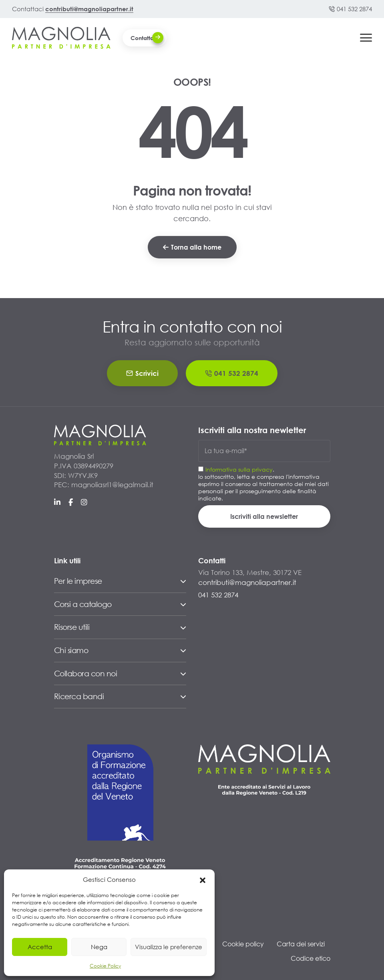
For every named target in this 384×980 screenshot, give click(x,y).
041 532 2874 (350, 9)
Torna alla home (192, 247)
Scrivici (142, 373)
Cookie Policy (105, 966)
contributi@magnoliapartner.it (89, 9)
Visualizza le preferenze (169, 947)
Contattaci (147, 38)
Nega (99, 947)
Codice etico (311, 958)
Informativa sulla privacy (239, 469)
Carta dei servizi (301, 944)
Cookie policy (243, 944)
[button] (203, 879)
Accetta (40, 947)
